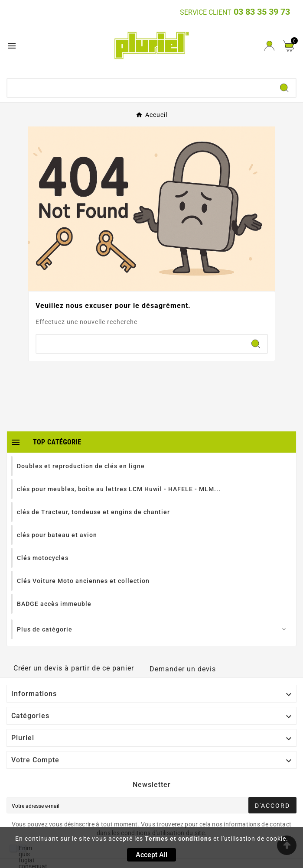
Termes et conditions (178, 839)
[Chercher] (140, 88)
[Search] (284, 88)
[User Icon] (269, 46)
